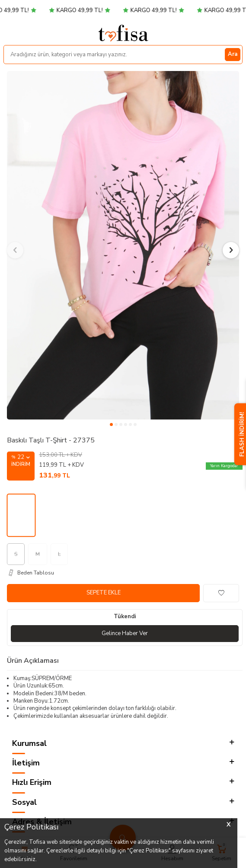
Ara (233, 54)
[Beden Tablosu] (125, 573)
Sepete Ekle (104, 593)
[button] (111, 424)
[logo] (123, 33)
